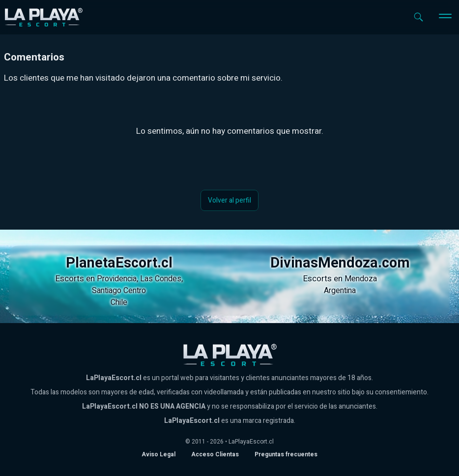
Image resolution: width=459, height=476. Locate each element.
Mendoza (361, 279)
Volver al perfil (229, 200)
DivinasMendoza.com (340, 263)
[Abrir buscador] (418, 17)
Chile (119, 302)
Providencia (117, 279)
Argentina (340, 291)
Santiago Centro (119, 291)
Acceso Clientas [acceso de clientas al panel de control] (215, 454)
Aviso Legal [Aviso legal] (158, 454)
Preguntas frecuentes (286, 454)
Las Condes (161, 279)
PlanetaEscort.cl (119, 263)
